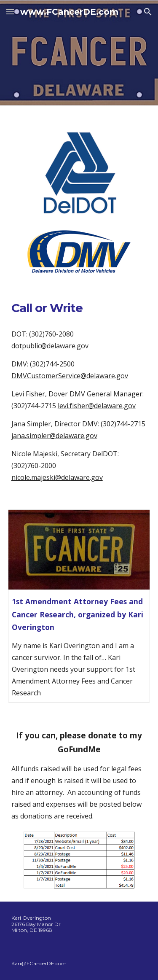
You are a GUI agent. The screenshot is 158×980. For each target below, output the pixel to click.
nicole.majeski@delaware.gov (57, 477)
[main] (79, 308)
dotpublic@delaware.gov (50, 346)
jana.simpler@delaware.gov (54, 436)
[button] (10, 12)
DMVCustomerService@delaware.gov (70, 376)
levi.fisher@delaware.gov (97, 406)
